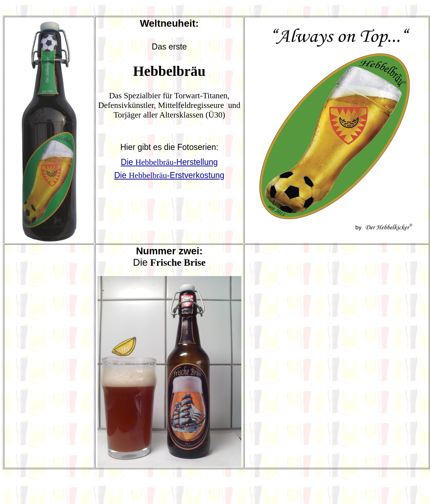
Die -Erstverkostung (169, 175)
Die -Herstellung (169, 162)
